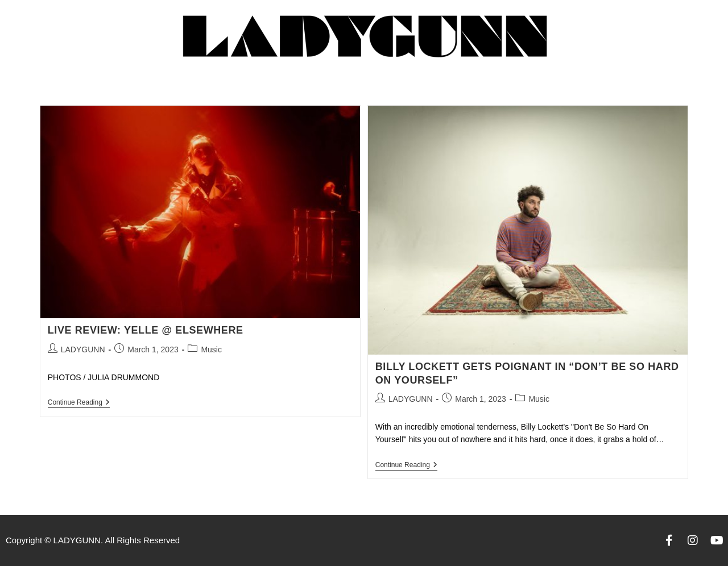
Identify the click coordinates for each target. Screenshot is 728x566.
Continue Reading (79, 402)
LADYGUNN (83, 349)
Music (211, 349)
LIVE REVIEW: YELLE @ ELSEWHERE (146, 330)
